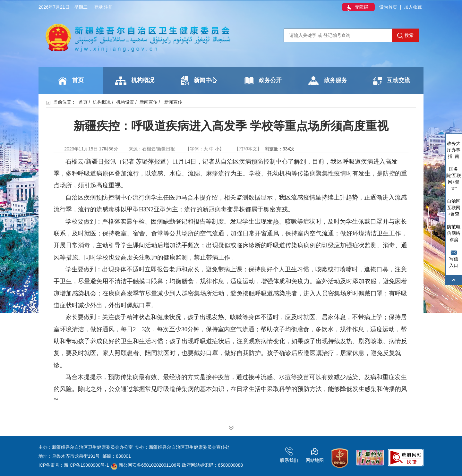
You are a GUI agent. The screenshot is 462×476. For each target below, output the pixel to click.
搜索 (405, 36)
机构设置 (125, 102)
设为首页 (388, 7)
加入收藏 (413, 7)
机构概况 (135, 81)
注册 (108, 7)
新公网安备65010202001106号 (146, 465)
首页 (71, 81)
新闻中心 (199, 81)
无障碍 (357, 8)
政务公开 (263, 81)
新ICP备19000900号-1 (86, 465)
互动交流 (392, 81)
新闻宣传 (149, 102)
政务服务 (327, 81)
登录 (98, 7)
